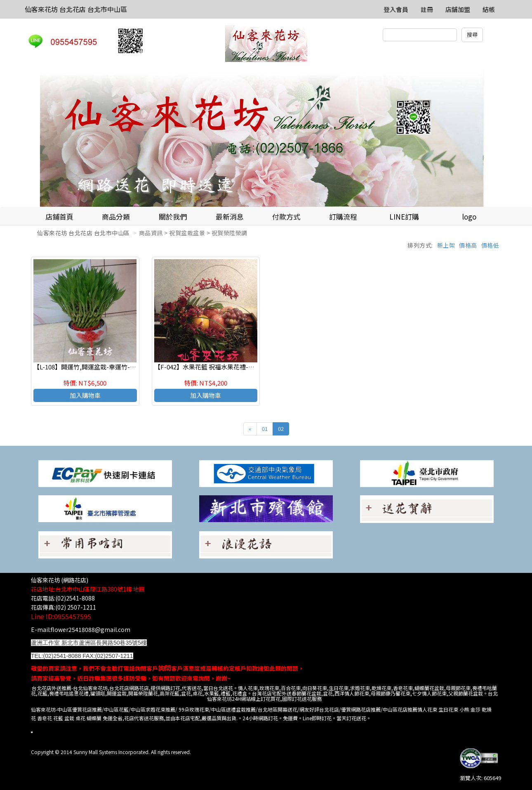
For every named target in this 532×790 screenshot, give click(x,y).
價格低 (490, 245)
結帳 (489, 9)
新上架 (446, 245)
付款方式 (286, 216)
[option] (266, 137)
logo (469, 216)
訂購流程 (343, 216)
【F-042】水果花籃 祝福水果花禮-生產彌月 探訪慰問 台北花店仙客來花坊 (255, 367)
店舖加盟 (458, 9)
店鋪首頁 (59, 216)
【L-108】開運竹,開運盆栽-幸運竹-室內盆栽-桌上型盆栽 (111, 367)
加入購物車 (85, 395)
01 (265, 429)
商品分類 (116, 216)
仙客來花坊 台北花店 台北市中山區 (76, 9)
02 (281, 429)
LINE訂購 (404, 216)
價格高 (468, 245)
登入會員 (396, 9)
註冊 (427, 9)
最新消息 (230, 216)
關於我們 (173, 216)
